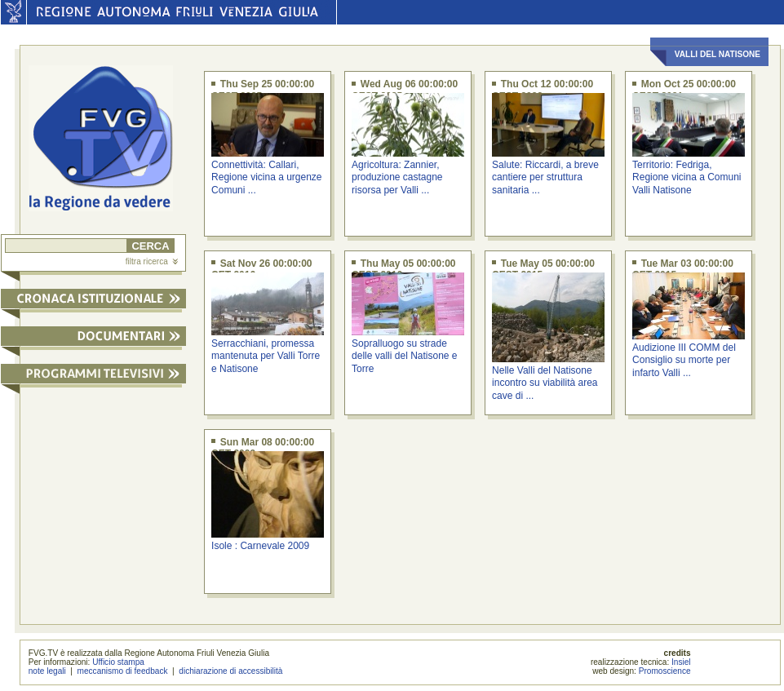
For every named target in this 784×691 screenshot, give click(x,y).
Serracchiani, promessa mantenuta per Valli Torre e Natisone (266, 356)
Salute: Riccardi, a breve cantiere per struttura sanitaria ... (545, 177)
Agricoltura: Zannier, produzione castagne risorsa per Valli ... (397, 177)
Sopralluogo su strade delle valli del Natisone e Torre (404, 356)
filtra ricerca (152, 261)
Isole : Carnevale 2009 (260, 546)
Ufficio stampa (118, 662)
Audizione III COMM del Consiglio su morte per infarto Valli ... (684, 360)
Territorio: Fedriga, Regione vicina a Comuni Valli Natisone (687, 177)
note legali (47, 671)
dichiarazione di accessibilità (230, 671)
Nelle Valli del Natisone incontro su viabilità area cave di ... (545, 383)
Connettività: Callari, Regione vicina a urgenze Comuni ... (266, 177)
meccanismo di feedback (123, 671)
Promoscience (665, 671)
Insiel (681, 662)
